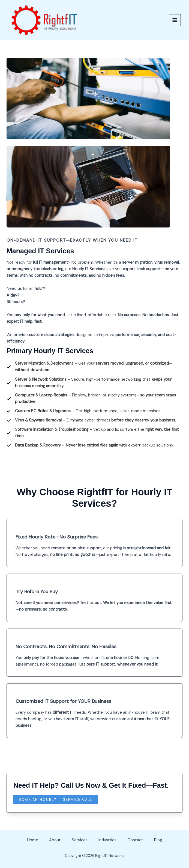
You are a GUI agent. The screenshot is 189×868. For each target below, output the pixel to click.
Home (33, 840)
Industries (107, 840)
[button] (56, 800)
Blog (158, 840)
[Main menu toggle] (174, 20)
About (55, 840)
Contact (135, 840)
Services (80, 840)
